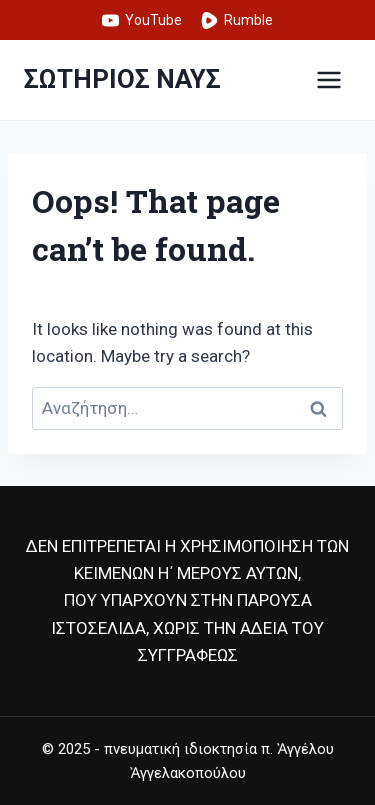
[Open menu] (328, 79)
